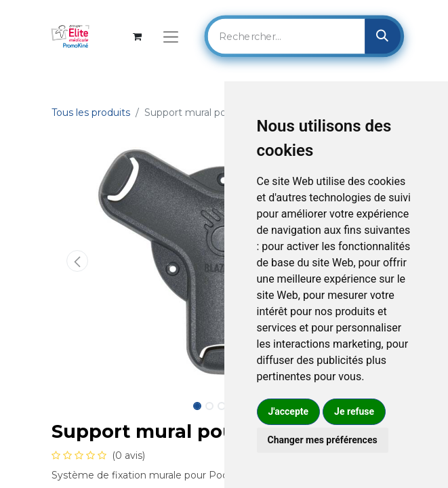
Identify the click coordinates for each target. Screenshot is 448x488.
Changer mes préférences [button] (323, 440)
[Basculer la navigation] (170, 36)
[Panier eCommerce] (137, 36)
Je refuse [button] (354, 411)
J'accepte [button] (289, 411)
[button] (78, 261)
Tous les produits (91, 113)
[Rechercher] (383, 36)
